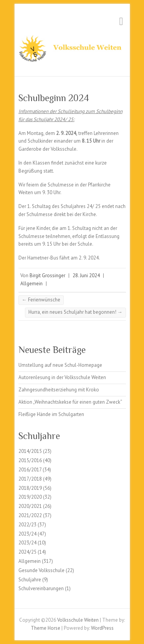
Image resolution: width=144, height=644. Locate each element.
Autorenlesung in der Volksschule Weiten (62, 377)
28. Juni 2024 (86, 275)
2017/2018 (30, 479)
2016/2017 (30, 470)
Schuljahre (30, 580)
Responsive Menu (121, 21)
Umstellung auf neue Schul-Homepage (60, 365)
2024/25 (27, 552)
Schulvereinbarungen (41, 588)
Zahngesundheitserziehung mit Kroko (59, 390)
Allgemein (31, 284)
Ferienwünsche (41, 300)
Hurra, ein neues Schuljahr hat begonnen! (75, 312)
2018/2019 (30, 488)
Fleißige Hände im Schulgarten (51, 414)
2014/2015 (30, 451)
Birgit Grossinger (47, 275)
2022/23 (27, 525)
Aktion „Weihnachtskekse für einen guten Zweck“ (70, 402)
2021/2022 (30, 515)
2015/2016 (30, 460)
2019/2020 (30, 497)
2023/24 (27, 534)
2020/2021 (30, 506)
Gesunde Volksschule (41, 570)
